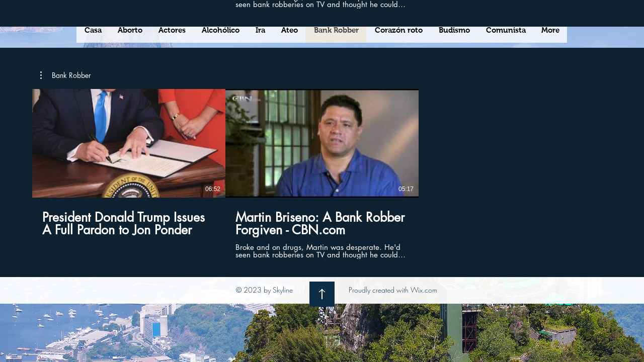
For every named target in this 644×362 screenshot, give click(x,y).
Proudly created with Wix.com (393, 290)
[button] (66, 75)
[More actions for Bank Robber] (66, 75)
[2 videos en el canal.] (322, 174)
